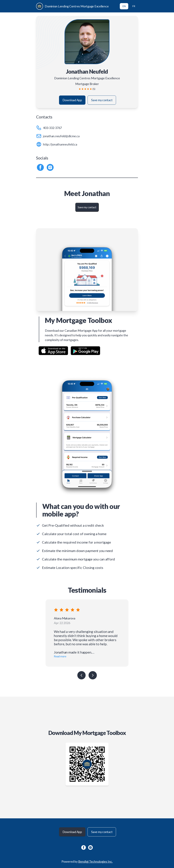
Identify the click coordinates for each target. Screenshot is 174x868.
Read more (60, 656)
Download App (72, 100)
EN (124, 6)
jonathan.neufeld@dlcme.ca (61, 136)
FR (134, 6)
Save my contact (102, 100)
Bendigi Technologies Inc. (95, 861)
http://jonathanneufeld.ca (60, 144)
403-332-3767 (52, 128)
